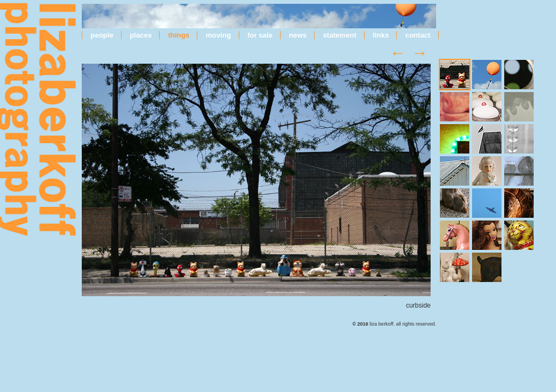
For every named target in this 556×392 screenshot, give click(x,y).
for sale (260, 35)
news (298, 35)
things (179, 35)
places (141, 35)
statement (339, 35)
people (102, 35)
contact (418, 35)
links (381, 35)
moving (218, 35)
